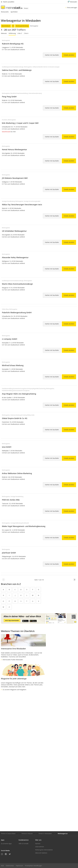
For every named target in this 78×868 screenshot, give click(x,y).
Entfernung (12, 33)
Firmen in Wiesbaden (45, 834)
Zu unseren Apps (6, 844)
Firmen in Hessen (27, 834)
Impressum (19, 866)
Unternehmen (40, 847)
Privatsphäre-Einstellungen (33, 866)
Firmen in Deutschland (8, 834)
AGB (2, 866)
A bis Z (20, 33)
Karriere (38, 844)
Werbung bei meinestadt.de (44, 850)
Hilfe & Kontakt (24, 844)
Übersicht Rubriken (41, 853)
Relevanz (4, 33)
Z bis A (26, 33)
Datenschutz (10, 866)
